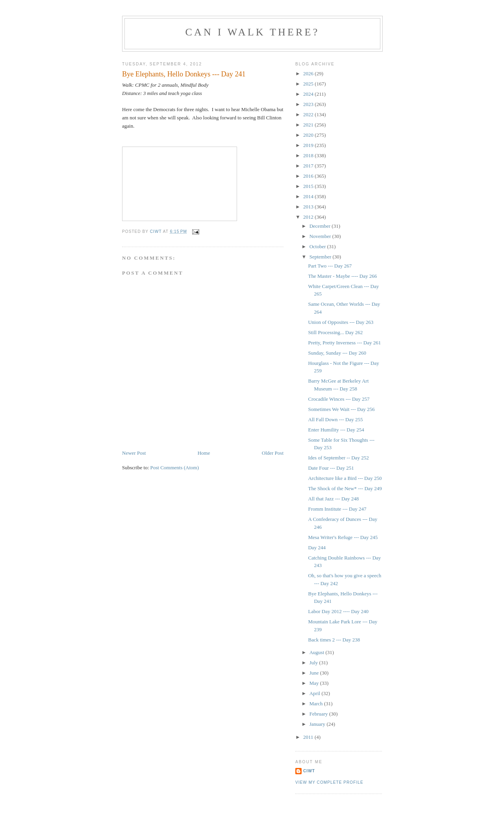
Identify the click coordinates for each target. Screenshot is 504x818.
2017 (309, 166)
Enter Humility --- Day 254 (336, 430)
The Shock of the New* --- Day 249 (345, 488)
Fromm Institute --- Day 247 (337, 509)
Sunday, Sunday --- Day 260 (337, 353)
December (321, 226)
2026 (309, 73)
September (321, 257)
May (315, 683)
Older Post (273, 453)
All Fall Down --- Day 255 (335, 419)
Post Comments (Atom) (175, 468)
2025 (309, 84)
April (316, 693)
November (321, 236)
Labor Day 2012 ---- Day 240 (338, 611)
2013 (309, 207)
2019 (309, 145)
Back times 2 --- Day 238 (334, 640)
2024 (309, 94)
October (318, 246)
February (319, 714)
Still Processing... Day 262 (335, 332)
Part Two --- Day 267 (330, 266)
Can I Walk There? (253, 32)
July (314, 663)
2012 (309, 217)
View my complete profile (329, 782)
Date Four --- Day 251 (331, 468)
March (317, 704)
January (318, 724)
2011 (309, 737)
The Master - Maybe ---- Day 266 (342, 276)
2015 (309, 186)
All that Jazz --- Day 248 (333, 499)
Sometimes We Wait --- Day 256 (341, 409)
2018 (309, 155)
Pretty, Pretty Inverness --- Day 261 (344, 343)
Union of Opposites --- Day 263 (341, 322)
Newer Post (134, 453)
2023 (309, 104)
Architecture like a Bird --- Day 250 (345, 478)
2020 (309, 135)
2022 (309, 114)
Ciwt (309, 771)
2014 (309, 196)
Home (204, 453)
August (318, 652)
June (315, 673)
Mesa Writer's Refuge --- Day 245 (343, 537)
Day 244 (317, 548)
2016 (309, 176)
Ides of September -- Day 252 (338, 458)
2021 (309, 125)
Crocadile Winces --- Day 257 (339, 399)
